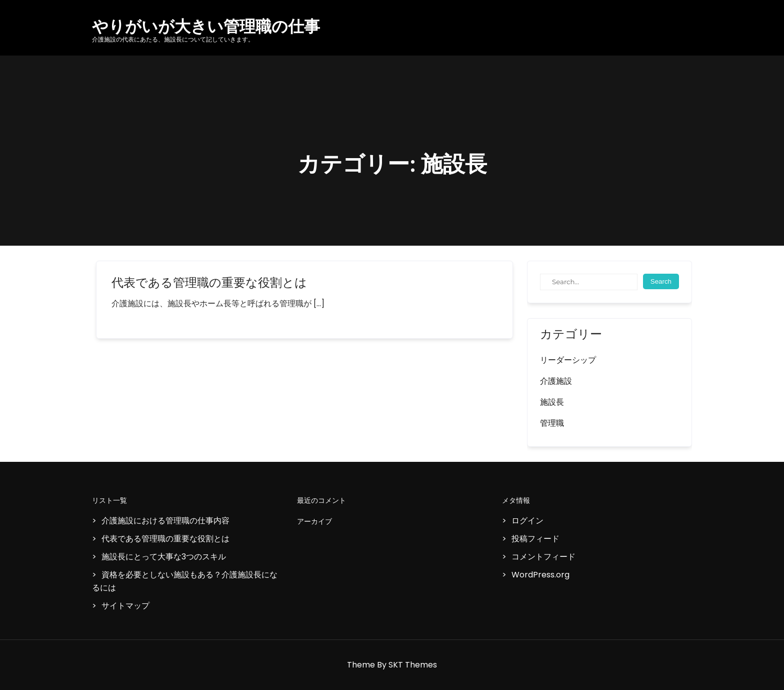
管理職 (552, 423)
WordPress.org (540, 575)
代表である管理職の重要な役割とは (209, 282)
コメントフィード (543, 557)
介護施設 (556, 381)
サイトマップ (125, 606)
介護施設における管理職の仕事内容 (165, 521)
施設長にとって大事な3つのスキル (164, 557)
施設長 (552, 402)
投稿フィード (535, 539)
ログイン (527, 521)
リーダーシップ (568, 360)
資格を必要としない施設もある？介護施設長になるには (185, 581)
